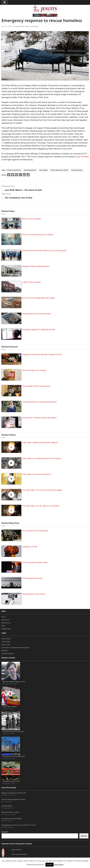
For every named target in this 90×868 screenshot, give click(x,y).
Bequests (5, 651)
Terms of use (6, 645)
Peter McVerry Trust (59, 170)
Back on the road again (32, 219)
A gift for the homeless (31, 282)
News (27, 26)
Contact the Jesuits (8, 653)
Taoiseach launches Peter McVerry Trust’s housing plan (44, 250)
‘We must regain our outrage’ (34, 370)
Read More (59, 864)
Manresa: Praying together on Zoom (13, 799)
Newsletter (34, 26)
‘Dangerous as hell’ (30, 547)
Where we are (6, 623)
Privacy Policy (6, 639)
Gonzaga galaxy (7, 806)
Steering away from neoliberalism (14, 756)
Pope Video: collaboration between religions (40, 442)
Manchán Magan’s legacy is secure (14, 681)
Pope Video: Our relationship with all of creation (42, 458)
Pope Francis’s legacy (10, 706)
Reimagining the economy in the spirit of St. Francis (19, 825)
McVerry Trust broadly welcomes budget (39, 298)
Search (5, 832)
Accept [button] (50, 865)
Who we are (5, 620)
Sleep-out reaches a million (10, 812)
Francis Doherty (14, 170)
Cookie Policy (6, 642)
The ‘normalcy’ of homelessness (35, 531)
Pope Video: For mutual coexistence (37, 474)
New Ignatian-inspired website (12, 819)
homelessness (30, 170)
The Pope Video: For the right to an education (41, 506)
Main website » (17, 850)
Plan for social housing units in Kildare (38, 235)
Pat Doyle (43, 170)
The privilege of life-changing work (36, 386)
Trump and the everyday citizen (35, 562)
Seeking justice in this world (34, 594)
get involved (83, 157)
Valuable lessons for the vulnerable (36, 314)
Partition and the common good (13, 731)
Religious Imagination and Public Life (14, 793)
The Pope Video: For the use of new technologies (42, 490)
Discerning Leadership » (20, 854)
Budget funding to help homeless (36, 266)
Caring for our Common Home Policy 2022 (15, 648)
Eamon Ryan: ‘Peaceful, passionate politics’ (39, 418)
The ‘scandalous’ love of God (18, 198)
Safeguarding (6, 629)
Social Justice (77, 170)
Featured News (19, 26)
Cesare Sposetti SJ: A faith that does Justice (39, 402)
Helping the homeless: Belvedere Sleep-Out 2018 (42, 354)
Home (3, 617)
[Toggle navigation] (5, 2)
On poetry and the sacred (11, 781)
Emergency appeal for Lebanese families (39, 329)
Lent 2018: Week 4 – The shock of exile (23, 190)
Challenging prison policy (33, 578)
